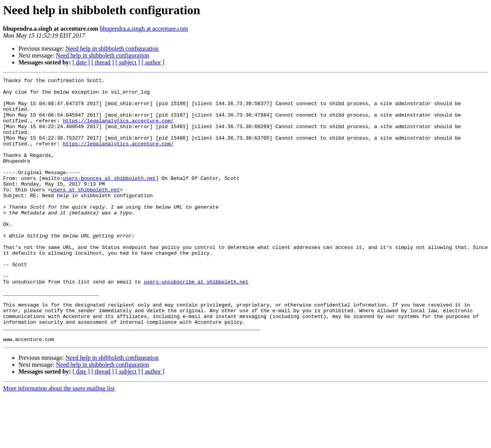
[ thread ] (103, 62)
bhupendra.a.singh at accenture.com (144, 29)
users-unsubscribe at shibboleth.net (196, 323)
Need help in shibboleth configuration (112, 49)
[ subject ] (128, 62)
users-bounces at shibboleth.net (109, 199)
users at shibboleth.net (85, 212)
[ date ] (81, 62)
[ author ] (153, 62)
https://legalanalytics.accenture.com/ (118, 130)
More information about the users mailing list (59, 441)
